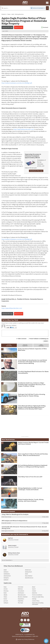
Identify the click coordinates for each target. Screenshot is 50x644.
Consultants (21, 591)
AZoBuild (6, 580)
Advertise (34, 593)
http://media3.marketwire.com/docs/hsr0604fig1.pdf (17, 83)
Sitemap (34, 599)
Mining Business (19, 14)
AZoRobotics (7, 574)
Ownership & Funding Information (38, 604)
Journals (6, 601)
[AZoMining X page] (28, 620)
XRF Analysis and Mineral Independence (14, 521)
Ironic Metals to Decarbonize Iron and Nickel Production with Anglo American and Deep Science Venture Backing (32, 362)
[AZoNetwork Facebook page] (25, 620)
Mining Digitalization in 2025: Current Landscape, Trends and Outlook (30, 489)
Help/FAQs (21, 601)
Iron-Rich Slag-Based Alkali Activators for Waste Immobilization (33, 372)
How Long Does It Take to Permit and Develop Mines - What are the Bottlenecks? (33, 455)
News (9, 14)
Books (5, 593)
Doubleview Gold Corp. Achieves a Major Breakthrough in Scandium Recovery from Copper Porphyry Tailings (32, 384)
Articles (6, 589)
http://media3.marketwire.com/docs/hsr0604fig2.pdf (17, 239)
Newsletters (21, 599)
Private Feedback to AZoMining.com (39, 339)
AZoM (5, 570)
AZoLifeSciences (29, 578)
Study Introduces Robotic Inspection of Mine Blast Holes (32, 349)
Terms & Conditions (37, 595)
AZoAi (26, 574)
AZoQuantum (28, 572)
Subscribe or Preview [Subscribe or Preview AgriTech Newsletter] (13, 540)
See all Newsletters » (7, 560)
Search (34, 589)
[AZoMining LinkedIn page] (22, 620)
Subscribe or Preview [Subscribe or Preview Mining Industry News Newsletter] (13, 555)
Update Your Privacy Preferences (25, 639)
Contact (34, 591)
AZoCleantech (7, 576)
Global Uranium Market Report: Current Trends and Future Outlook (33, 443)
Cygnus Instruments (9, 531)
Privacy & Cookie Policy (38, 597)
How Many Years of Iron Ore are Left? (30, 477)
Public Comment (22, 339)
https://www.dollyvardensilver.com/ (24, 129)
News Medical (29, 576)
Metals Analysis (12, 546)
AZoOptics (6, 578)
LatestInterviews (41, 345)
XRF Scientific (8, 523)
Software (6, 603)
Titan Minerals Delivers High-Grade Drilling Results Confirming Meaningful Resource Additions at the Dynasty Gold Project (32, 407)
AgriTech (10, 538)
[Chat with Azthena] (46, 641)
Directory (6, 591)
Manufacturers (22, 595)
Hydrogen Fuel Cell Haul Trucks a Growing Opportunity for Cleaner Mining (32, 395)
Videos (5, 597)
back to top (45, 609)
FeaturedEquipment (25, 345)
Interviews (21, 587)
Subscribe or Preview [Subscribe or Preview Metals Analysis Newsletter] (13, 547)
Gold (13, 14)
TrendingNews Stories (9, 345)
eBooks (5, 595)
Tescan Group (8, 517)
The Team (20, 603)
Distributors (21, 593)
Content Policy (36, 601)
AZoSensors (28, 570)
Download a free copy (36, 171)
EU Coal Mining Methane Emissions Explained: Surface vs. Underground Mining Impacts (33, 466)
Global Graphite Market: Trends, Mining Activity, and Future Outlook (31, 500)
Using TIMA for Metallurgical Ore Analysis (15, 514)
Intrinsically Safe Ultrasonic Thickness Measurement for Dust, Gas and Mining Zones (24, 527)
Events (5, 599)
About (34, 587)
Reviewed (46, 27)
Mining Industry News (14, 553)
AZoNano (6, 572)
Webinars (20, 589)
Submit (46, 341)
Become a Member (23, 597)
